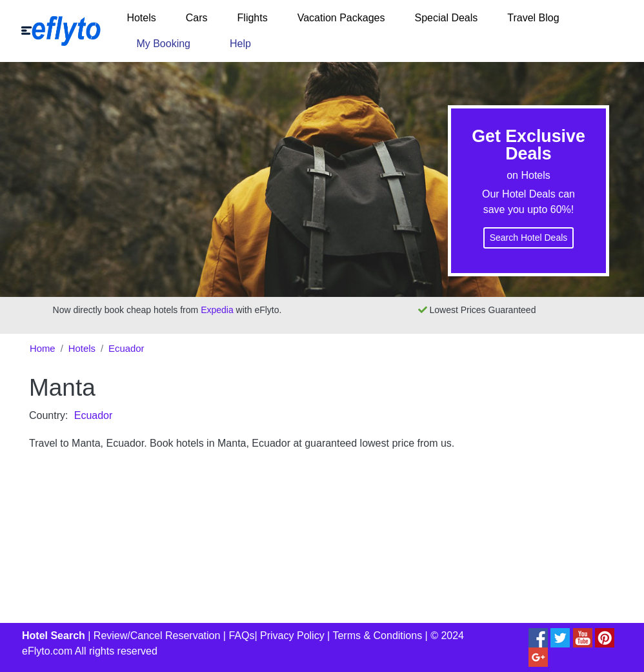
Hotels (141, 18)
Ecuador (126, 349)
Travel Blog (533, 18)
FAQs (241, 636)
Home (43, 349)
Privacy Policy (292, 636)
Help (240, 44)
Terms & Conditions (377, 636)
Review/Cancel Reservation (157, 636)
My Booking (163, 44)
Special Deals (446, 18)
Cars (197, 18)
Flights (253, 18)
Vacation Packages (341, 18)
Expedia (217, 310)
